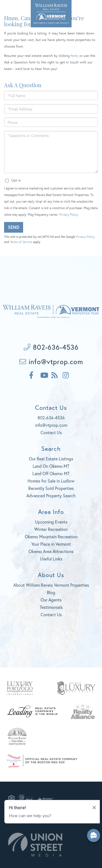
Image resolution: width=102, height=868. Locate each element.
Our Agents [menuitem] (51, 600)
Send (14, 227)
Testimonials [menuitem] (51, 607)
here (74, 56)
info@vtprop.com (51, 362)
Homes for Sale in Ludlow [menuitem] (51, 481)
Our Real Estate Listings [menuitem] (51, 459)
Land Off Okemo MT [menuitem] (51, 473)
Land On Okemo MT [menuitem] (51, 466)
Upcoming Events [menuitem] (51, 522)
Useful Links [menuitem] (51, 559)
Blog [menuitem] (51, 592)
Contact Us (51, 432)
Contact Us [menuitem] (51, 614)
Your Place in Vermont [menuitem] (51, 544)
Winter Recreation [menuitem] (51, 529)
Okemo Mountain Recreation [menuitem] (51, 537)
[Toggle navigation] (91, 9)
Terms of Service (21, 242)
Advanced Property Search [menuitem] (51, 496)
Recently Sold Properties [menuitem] (51, 488)
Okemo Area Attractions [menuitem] (51, 551)
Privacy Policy (68, 214)
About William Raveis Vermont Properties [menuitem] (51, 585)
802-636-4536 (15, 8)
